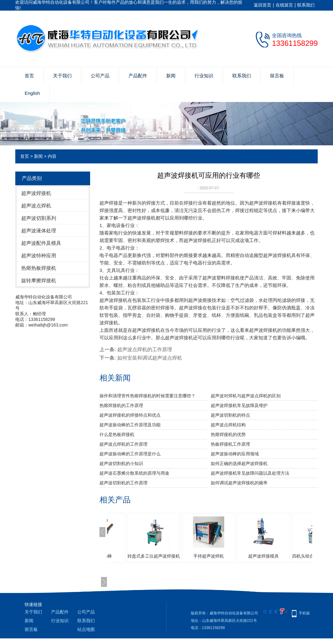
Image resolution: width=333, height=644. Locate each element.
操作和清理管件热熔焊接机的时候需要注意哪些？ (147, 396)
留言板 (277, 76)
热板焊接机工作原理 (230, 444)
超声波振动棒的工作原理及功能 (130, 425)
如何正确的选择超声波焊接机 (239, 463)
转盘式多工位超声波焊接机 (194, 556)
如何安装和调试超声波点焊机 (150, 358)
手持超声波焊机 (249, 556)
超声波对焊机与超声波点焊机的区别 (246, 396)
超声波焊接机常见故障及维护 (239, 405)
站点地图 (86, 629)
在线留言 (284, 5)
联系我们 (306, 5)
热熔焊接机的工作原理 (121, 405)
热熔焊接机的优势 (228, 434)
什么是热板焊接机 (117, 434)
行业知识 (204, 76)
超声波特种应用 (39, 256)
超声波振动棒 (139, 556)
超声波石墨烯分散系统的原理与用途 (134, 473)
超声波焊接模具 (304, 556)
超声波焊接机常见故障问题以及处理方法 (250, 473)
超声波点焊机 (36, 206)
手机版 (304, 613)
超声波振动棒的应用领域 (235, 454)
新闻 (171, 76)
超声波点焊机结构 (228, 425)
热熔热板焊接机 (39, 268)
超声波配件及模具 (41, 243)
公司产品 (100, 76)
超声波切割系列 (39, 218)
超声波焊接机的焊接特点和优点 (130, 415)
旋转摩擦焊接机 (39, 281)
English (32, 93)
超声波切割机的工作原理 (123, 483)
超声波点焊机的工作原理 (145, 349)
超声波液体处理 (39, 231)
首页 (29, 76)
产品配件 (138, 76)
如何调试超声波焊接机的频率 (239, 483)
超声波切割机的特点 (230, 415)
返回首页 (263, 5)
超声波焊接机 (36, 193)
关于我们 (62, 76)
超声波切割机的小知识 (121, 463)
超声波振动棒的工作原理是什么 (130, 454)
